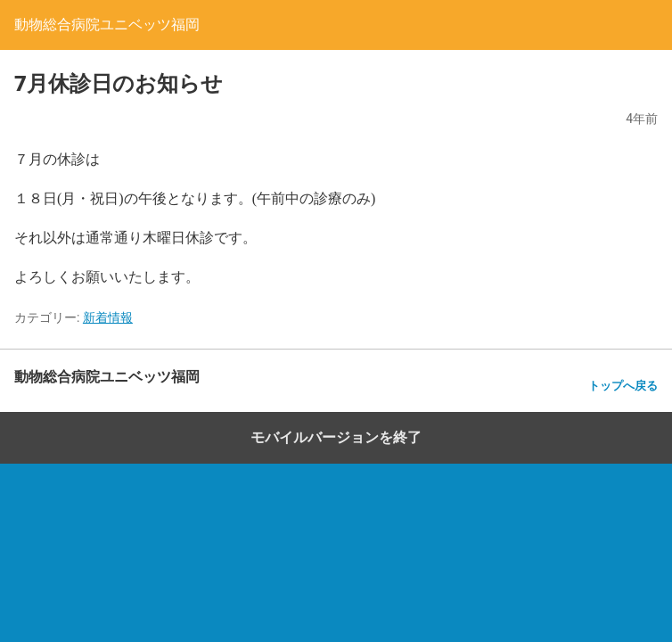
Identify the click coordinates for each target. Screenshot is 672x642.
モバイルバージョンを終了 (336, 437)
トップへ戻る (623, 386)
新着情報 (108, 317)
